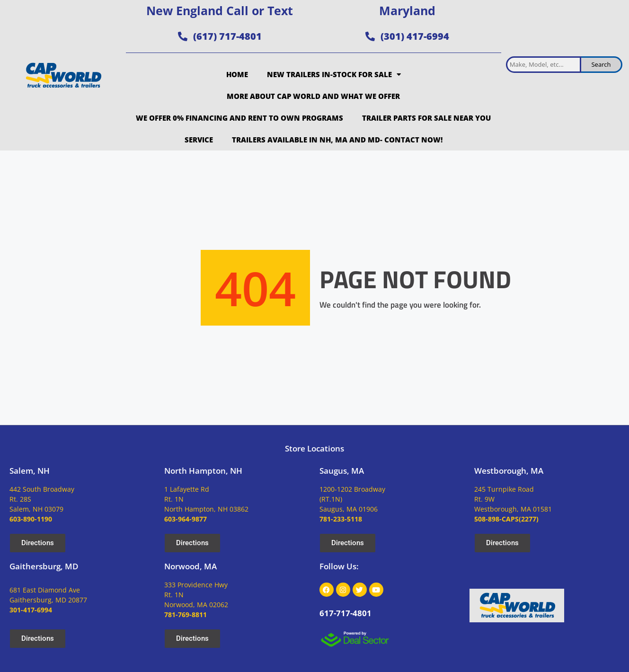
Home (237, 74)
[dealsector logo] (355, 639)
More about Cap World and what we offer (313, 96)
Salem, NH (30, 471)
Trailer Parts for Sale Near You (426, 118)
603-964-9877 (186, 519)
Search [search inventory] (601, 64)
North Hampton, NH (203, 471)
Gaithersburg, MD (44, 566)
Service (199, 140)
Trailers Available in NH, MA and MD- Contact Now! (337, 140)
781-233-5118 (341, 519)
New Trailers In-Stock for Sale (334, 75)
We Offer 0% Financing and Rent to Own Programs (239, 118)
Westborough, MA (509, 471)
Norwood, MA (190, 566)
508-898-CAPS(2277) (506, 519)
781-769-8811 (186, 615)
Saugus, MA (342, 471)
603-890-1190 (31, 519)
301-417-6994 (31, 610)
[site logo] (63, 75)
